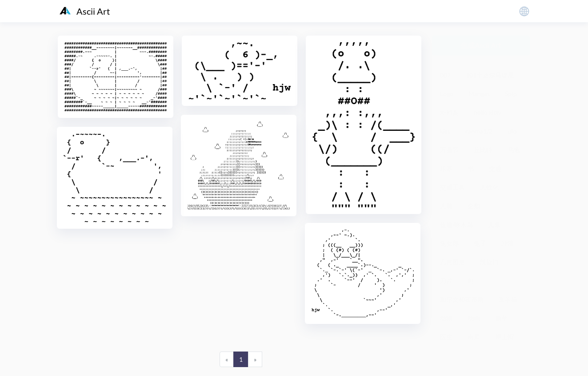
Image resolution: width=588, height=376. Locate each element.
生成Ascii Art (481, 45)
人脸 (446, 206)
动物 (446, 318)
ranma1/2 (479, 131)
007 (445, 75)
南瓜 (474, 337)
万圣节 (449, 150)
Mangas (479, 94)
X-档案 (449, 112)
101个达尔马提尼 (490, 75)
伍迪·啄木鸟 (456, 224)
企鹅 (474, 206)
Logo (447, 94)
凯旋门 (489, 262)
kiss (445, 131)
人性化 (489, 187)
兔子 (480, 243)
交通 (495, 168)
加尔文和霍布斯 (462, 299)
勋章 (501, 318)
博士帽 (504, 337)
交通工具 (452, 187)
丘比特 (483, 150)
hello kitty (488, 112)
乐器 (446, 168)
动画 (474, 318)
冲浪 (508, 243)
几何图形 (452, 262)
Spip (511, 94)
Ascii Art (85, 11)
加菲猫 (508, 299)
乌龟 (514, 150)
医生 (446, 337)
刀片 (446, 281)
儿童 (494, 224)
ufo (512, 131)
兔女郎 (449, 243)
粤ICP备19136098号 (461, 362)
